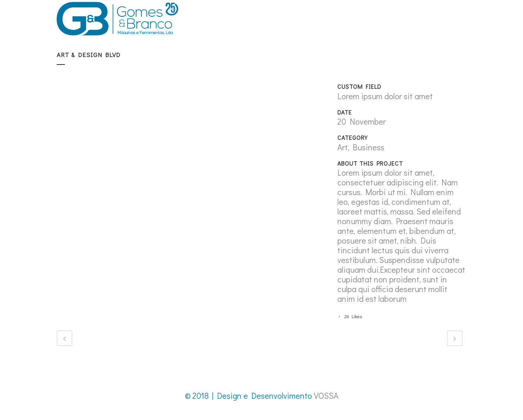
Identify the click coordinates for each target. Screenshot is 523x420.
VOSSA (326, 396)
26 (353, 316)
